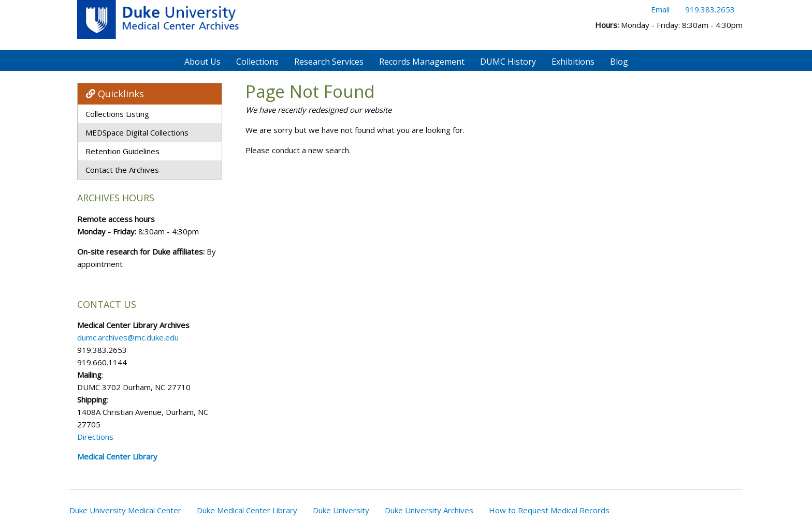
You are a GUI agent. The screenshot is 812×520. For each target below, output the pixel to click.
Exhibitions (573, 62)
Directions (95, 437)
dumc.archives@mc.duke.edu (128, 337)
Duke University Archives (429, 510)
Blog (619, 62)
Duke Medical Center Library (247, 510)
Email (660, 9)
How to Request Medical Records (549, 510)
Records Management (422, 62)
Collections (257, 62)
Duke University (341, 510)
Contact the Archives (122, 170)
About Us (202, 62)
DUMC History (508, 62)
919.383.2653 (710, 9)
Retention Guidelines (122, 151)
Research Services (329, 62)
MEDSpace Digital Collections (137, 132)
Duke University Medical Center (125, 510)
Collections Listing (117, 114)
